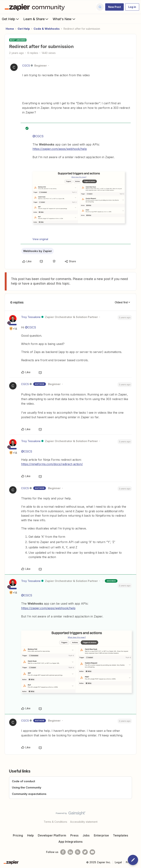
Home (10, 29)
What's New (64, 19)
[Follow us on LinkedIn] (70, 852)
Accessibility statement (84, 822)
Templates (121, 835)
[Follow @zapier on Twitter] (85, 852)
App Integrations (70, 842)
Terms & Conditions (55, 822)
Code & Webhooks (47, 29)
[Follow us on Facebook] (63, 852)
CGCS (26, 66)
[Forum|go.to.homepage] (36, 7)
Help (30, 835)
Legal (118, 862)
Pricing (18, 835)
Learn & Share (36, 19)
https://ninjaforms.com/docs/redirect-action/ (52, 464)
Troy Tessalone (31, 317)
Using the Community (27, 787)
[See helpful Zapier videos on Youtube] (92, 852)
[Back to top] (136, 816)
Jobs (86, 835)
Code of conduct (23, 781)
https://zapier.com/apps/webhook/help (60, 149)
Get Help (11, 19)
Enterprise (101, 835)
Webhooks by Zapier (38, 251)
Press (74, 835)
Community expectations (29, 794)
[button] (114, 7)
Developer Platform (52, 835)
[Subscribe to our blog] (78, 852)
